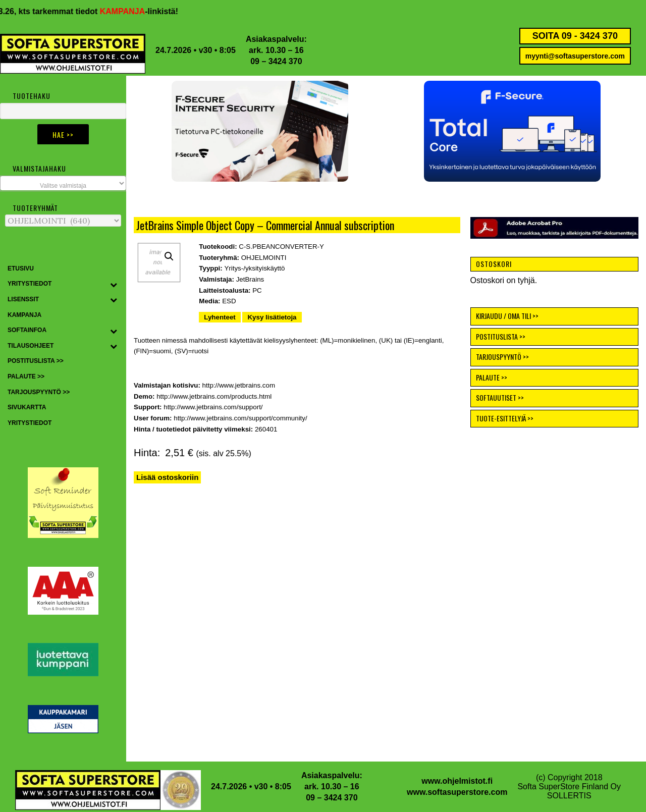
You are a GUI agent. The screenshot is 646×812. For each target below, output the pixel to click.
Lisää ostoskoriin (167, 477)
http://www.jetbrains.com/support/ (213, 407)
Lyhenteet (220, 317)
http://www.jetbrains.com (239, 385)
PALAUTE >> (492, 377)
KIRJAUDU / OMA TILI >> (507, 316)
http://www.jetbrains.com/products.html (214, 396)
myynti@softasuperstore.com (575, 56)
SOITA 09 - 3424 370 (575, 36)
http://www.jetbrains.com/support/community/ (240, 418)
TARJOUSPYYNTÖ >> (502, 357)
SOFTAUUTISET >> (500, 397)
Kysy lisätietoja (272, 317)
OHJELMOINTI (264, 258)
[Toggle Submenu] (114, 284)
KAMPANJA (129, 11)
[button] (512, 131)
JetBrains (250, 279)
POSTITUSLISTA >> (501, 336)
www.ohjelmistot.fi (457, 781)
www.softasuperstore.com (457, 792)
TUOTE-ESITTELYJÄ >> (505, 418)
